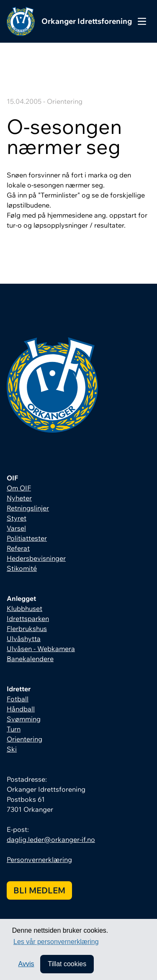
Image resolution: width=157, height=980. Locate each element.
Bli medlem (39, 890)
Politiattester (27, 538)
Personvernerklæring (39, 859)
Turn (14, 729)
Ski (12, 749)
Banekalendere (30, 659)
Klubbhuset (24, 608)
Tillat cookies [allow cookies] (67, 964)
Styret (17, 518)
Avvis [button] (26, 964)
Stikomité (22, 568)
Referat (18, 548)
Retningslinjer (28, 508)
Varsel (16, 528)
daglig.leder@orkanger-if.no (51, 839)
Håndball (21, 709)
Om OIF (19, 488)
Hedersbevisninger (36, 558)
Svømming (24, 719)
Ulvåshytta (24, 639)
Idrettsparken (28, 618)
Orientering (24, 739)
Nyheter (19, 498)
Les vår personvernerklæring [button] (56, 942)
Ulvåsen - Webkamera (41, 649)
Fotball (18, 699)
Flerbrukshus (27, 629)
